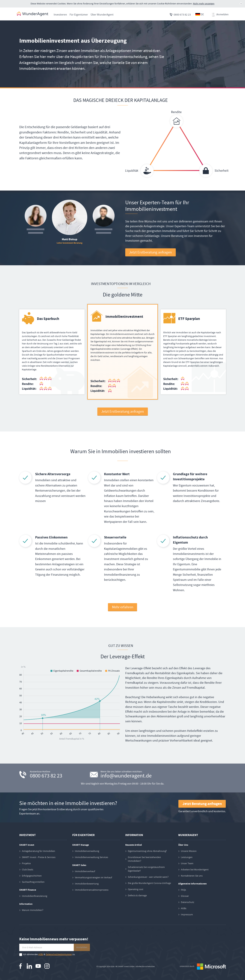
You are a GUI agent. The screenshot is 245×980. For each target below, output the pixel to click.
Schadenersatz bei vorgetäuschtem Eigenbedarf (146, 869)
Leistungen (187, 857)
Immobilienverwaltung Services (91, 857)
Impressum (187, 915)
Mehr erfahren (123, 607)
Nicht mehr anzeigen (204, 4)
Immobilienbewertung (87, 884)
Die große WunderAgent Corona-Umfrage (149, 883)
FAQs (183, 890)
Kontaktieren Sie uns (192, 876)
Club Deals (28, 870)
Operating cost (136, 889)
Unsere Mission (189, 851)
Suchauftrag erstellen (33, 882)
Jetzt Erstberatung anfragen (150, 252)
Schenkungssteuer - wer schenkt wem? (148, 877)
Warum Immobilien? (33, 910)
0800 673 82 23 (182, 15)
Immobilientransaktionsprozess (92, 890)
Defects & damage (137, 896)
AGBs (184, 908)
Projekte (26, 863)
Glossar (185, 896)
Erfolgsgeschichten (32, 876)
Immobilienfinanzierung (35, 896)
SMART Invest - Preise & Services (39, 857)
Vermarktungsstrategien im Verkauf (93, 878)
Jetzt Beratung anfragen (202, 804)
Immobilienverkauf (85, 871)
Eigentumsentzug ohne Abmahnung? (147, 851)
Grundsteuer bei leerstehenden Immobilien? (144, 859)
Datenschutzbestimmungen (59, 954)
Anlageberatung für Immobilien (39, 851)
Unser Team (187, 863)
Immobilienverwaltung (87, 851)
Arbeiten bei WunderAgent (195, 870)
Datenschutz (188, 902)
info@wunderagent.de (126, 776)
